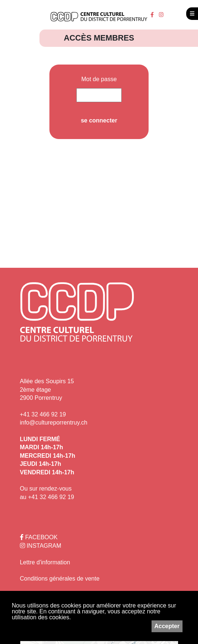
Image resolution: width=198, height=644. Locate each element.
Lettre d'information (45, 562)
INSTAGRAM (41, 546)
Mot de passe (99, 79)
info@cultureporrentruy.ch (54, 423)
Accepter (167, 626)
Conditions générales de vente (60, 579)
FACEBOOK (39, 537)
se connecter (99, 120)
